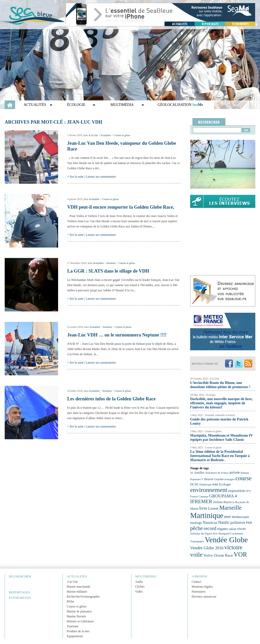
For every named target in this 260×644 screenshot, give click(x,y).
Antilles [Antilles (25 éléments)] (199, 473)
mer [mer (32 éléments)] (227, 517)
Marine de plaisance (79, 611)
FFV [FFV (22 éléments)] (248, 491)
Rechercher (20, 576)
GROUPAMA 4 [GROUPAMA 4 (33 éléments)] (223, 496)
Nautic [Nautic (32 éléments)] (224, 522)
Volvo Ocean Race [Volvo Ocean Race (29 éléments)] (218, 555)
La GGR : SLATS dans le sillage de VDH (108, 271)
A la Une (93, 135)
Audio (139, 582)
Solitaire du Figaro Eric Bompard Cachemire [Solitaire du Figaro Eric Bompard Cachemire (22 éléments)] (217, 533)
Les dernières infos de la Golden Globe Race (111, 399)
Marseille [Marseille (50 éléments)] (231, 508)
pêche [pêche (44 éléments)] (197, 528)
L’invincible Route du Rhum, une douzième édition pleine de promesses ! (220, 385)
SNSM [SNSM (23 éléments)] (241, 529)
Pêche (70, 601)
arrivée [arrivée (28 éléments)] (234, 472)
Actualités (35, 105)
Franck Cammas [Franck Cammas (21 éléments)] (199, 496)
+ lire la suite (75, 177)
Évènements (20, 598)
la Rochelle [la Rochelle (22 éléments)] (239, 502)
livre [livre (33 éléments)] (203, 508)
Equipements (75, 636)
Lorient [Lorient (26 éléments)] (213, 508)
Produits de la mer (78, 631)
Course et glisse (122, 135)
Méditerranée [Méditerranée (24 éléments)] (240, 517)
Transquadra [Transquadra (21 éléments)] (197, 541)
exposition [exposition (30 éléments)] (236, 490)
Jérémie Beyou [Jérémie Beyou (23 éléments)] (222, 502)
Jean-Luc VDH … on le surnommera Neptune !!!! (117, 335)
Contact (197, 582)
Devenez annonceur (204, 597)
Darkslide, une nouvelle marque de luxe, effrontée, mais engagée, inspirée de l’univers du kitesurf (221, 403)
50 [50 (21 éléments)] (192, 473)
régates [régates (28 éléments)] (222, 529)
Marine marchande (78, 587)
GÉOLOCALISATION (180, 105)
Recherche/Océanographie (83, 597)
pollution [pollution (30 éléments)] (238, 522)
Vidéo (139, 592)
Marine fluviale (76, 616)
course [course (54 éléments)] (244, 478)
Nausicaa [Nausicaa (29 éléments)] (210, 522)
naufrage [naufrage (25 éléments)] (196, 523)
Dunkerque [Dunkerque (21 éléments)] (205, 484)
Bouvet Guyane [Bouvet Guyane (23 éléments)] (214, 479)
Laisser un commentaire (101, 177)
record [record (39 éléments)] (210, 528)
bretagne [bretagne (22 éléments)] (230, 479)
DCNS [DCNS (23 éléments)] (194, 484)
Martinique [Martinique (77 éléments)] (207, 515)
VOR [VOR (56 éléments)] (240, 554)
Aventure (111, 263)
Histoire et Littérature (80, 621)
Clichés (140, 587)
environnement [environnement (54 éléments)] (209, 490)
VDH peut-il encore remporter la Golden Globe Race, (121, 207)
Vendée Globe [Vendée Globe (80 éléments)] (226, 540)
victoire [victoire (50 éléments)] (233, 547)
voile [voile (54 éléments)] (196, 555)
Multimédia (122, 105)
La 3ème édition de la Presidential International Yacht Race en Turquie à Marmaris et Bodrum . (220, 456)
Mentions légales (202, 587)
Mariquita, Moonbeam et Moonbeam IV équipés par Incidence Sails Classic (221, 438)
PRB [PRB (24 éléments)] (249, 523)
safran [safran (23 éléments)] (233, 529)
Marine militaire (77, 592)
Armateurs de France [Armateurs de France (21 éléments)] (217, 473)
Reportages (19, 592)
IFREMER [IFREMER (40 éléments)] (201, 501)
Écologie (76, 105)
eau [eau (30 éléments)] (215, 484)
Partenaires (199, 592)
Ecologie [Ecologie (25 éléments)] (225, 484)
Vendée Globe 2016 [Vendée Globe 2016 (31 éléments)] (207, 548)
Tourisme (73, 626)
